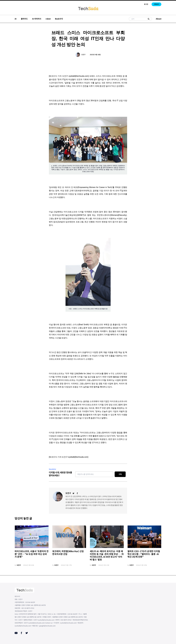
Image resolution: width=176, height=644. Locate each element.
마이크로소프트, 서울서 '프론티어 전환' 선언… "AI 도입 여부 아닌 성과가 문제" (32, 554)
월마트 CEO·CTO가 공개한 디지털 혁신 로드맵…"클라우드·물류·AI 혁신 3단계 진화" (144, 554)
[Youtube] (16, 633)
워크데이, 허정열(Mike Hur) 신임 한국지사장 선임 (68, 553)
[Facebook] (77, 493)
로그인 (146, 4)
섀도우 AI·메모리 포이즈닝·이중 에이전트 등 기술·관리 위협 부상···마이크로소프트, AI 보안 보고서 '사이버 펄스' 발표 (107, 556)
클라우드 (24, 19)
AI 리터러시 (37, 19)
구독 (120, 474)
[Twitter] (73, 493)
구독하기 (156, 4)
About (159, 19)
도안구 (83, 55)
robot (48, 19)
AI (16, 19)
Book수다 (59, 19)
